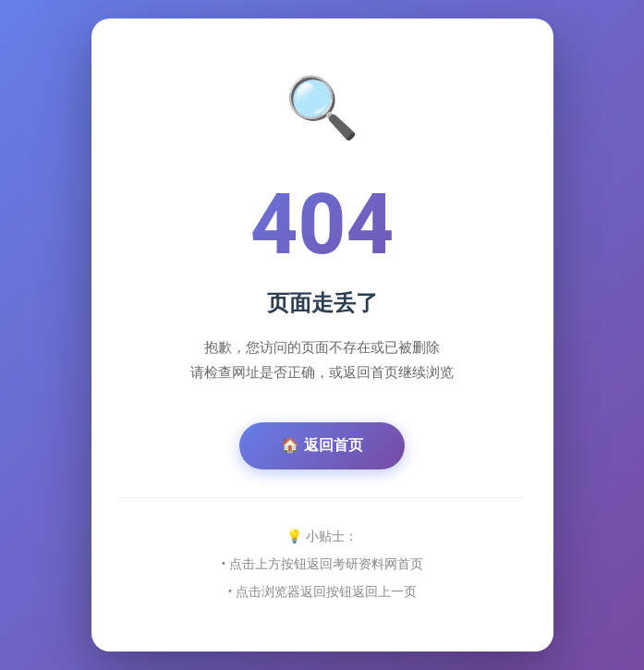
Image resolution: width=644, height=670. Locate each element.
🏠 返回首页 (322, 445)
